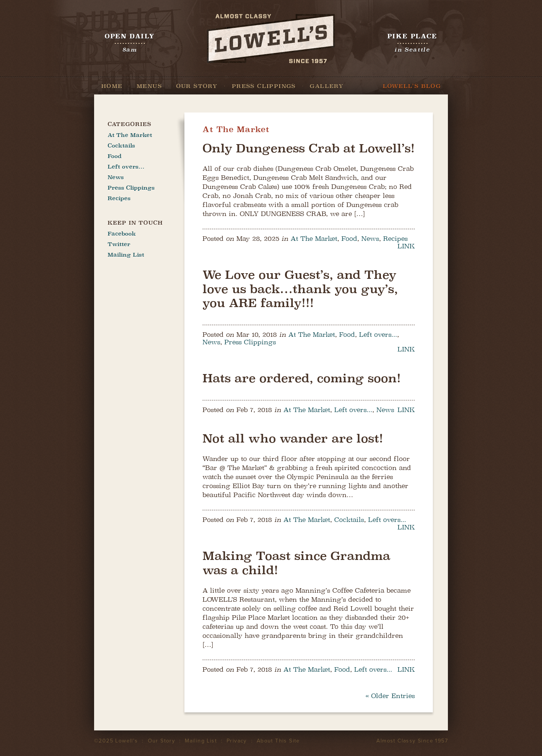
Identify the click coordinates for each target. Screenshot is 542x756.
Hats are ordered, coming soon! (302, 378)
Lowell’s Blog (412, 86)
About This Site (278, 741)
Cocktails (349, 520)
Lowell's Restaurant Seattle (271, 38)
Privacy (237, 741)
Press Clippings (264, 86)
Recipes (395, 239)
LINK (406, 246)
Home (112, 86)
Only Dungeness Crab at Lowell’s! (309, 148)
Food (349, 239)
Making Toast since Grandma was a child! (296, 563)
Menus (149, 86)
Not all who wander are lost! (293, 438)
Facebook (122, 234)
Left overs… (126, 167)
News (370, 239)
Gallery (327, 86)
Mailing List (126, 255)
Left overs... (378, 335)
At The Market (314, 239)
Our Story (197, 86)
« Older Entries (390, 696)
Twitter (119, 244)
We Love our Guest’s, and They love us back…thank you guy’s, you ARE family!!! (300, 289)
